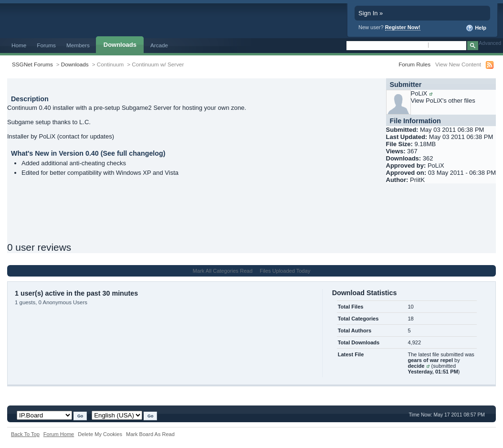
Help (476, 28)
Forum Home (59, 434)
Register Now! (403, 27)
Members (78, 45)
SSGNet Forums (32, 64)
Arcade (159, 45)
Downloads (120, 45)
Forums (46, 45)
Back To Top (25, 434)
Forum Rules (414, 64)
